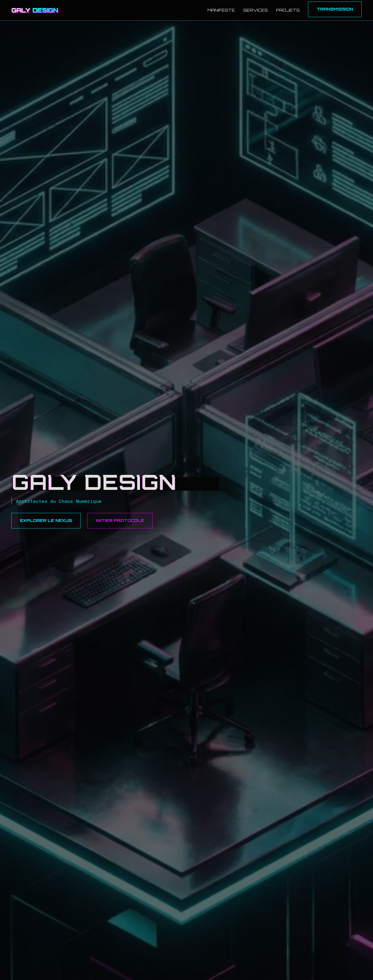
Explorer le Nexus (46, 520)
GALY (35, 10)
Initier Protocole (120, 520)
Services (256, 10)
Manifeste (221, 10)
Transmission (335, 9)
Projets (288, 10)
